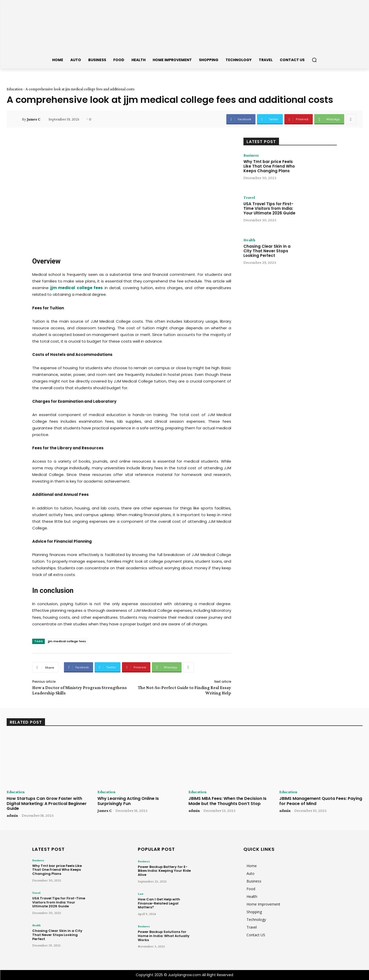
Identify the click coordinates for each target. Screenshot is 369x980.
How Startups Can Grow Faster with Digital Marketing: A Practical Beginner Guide (47, 803)
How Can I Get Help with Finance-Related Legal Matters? (159, 903)
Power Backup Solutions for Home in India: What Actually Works (164, 936)
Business (251, 155)
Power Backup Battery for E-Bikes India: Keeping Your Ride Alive (164, 871)
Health (249, 240)
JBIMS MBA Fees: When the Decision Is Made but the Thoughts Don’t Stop (227, 801)
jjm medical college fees (67, 641)
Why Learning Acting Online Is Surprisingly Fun (128, 801)
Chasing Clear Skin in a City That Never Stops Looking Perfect (267, 251)
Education (15, 89)
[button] (314, 60)
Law (141, 894)
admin (12, 815)
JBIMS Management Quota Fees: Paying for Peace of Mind (321, 801)
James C (33, 119)
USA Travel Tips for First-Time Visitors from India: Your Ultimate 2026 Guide (269, 208)
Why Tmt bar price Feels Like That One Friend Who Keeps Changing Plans (269, 166)
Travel (249, 198)
